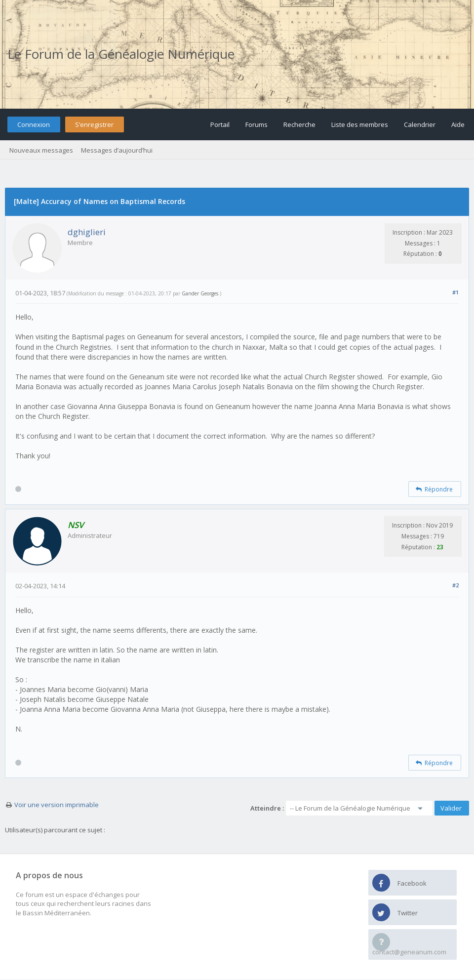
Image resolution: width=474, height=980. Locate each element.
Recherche (299, 124)
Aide (458, 124)
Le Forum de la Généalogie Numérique (121, 54)
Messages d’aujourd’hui (117, 150)
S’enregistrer (94, 124)
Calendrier (420, 124)
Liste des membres (360, 124)
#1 (455, 292)
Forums (257, 124)
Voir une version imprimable (57, 805)
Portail (220, 124)
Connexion (34, 124)
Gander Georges (200, 293)
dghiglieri (87, 232)
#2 (455, 585)
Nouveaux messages (41, 150)
